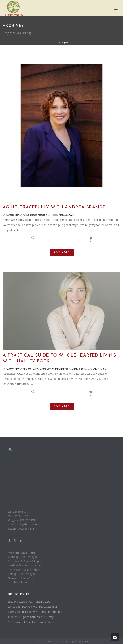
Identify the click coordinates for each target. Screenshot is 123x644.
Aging (26, 215)
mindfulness (44, 215)
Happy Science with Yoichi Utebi (29, 602)
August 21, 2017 (99, 369)
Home (58, 42)
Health (33, 215)
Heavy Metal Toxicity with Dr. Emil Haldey (35, 612)
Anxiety (27, 369)
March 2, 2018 (66, 215)
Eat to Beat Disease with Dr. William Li (33, 607)
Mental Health (47, 369)
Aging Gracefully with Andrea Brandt (54, 207)
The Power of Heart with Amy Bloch (31, 622)
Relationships (76, 369)
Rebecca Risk (13, 215)
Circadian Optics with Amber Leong (31, 617)
